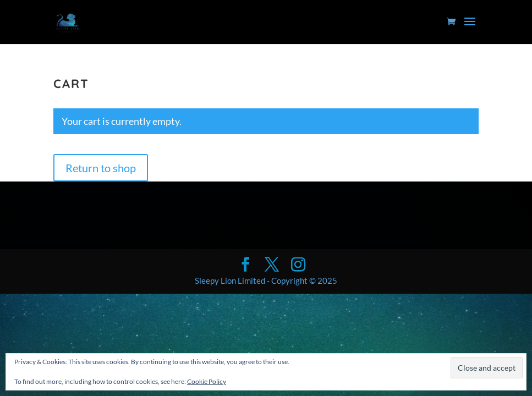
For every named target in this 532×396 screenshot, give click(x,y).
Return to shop (101, 168)
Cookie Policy (207, 381)
